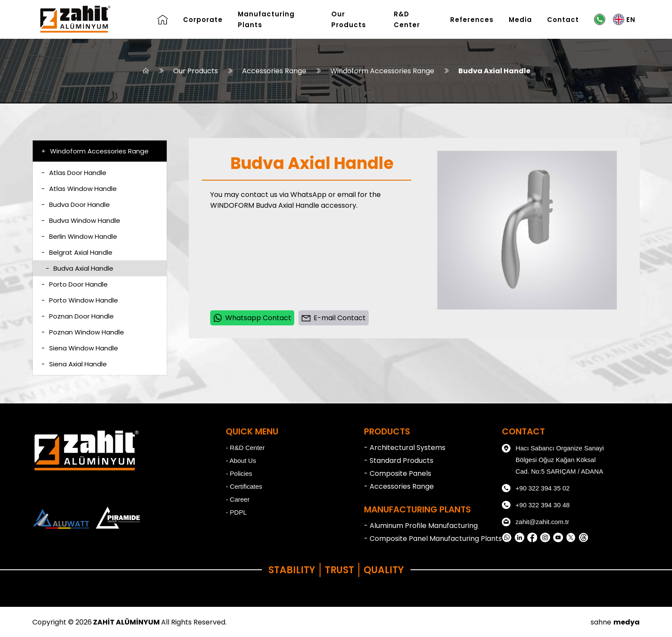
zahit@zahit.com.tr (535, 522)
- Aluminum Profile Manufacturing (421, 526)
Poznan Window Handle (83, 332)
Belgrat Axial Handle (77, 252)
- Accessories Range (399, 486)
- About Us (241, 461)
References (472, 20)
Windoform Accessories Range (382, 71)
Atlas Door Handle (74, 173)
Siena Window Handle (80, 348)
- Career (238, 499)
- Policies (239, 473)
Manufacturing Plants (266, 19)
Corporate (203, 20)
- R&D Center (245, 448)
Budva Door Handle (76, 205)
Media (520, 20)
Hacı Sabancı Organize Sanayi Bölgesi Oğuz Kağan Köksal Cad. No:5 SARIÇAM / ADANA (553, 459)
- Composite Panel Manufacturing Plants (433, 539)
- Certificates (244, 486)
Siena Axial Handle (74, 364)
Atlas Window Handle (79, 189)
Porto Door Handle (75, 284)
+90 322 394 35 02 (536, 488)
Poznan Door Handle (78, 316)
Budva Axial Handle (494, 71)
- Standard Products (399, 461)
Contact (563, 20)
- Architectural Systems (405, 448)
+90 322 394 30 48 (536, 505)
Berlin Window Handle (79, 236)
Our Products (349, 19)
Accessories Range (274, 71)
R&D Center (407, 19)
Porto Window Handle (80, 300)
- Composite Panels (398, 473)
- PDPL (236, 512)
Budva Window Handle (81, 220)
